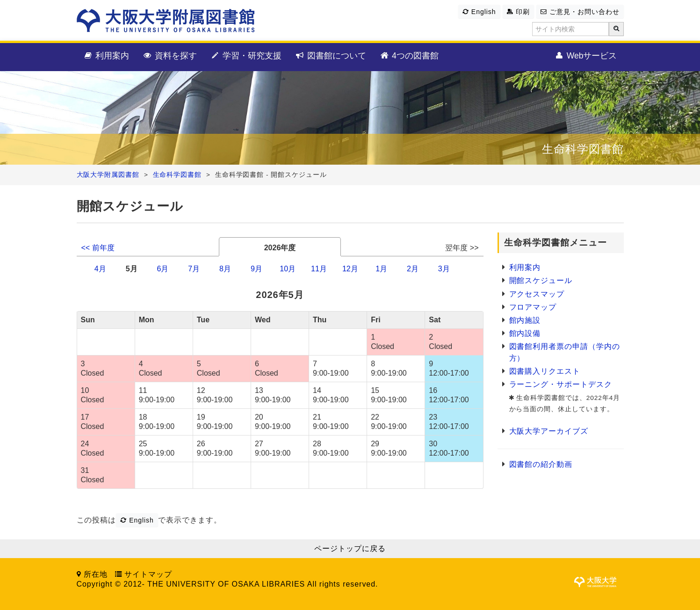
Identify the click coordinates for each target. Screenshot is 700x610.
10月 (288, 269)
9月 (256, 269)
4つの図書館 (409, 56)
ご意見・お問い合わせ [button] (580, 12)
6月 (162, 269)
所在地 (96, 574)
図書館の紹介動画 (541, 464)
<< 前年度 (98, 248)
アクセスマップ (537, 294)
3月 (444, 269)
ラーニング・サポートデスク (561, 384)
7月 (194, 269)
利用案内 (106, 56)
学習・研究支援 (246, 56)
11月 (319, 269)
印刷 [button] (518, 12)
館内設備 (525, 333)
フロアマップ (533, 307)
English (479, 12)
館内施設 (525, 320)
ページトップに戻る (350, 548)
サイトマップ (148, 574)
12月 (350, 269)
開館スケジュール (541, 280)
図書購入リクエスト (545, 371)
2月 (413, 269)
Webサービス (586, 56)
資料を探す (170, 56)
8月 (225, 269)
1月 (381, 269)
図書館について (330, 56)
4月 (100, 269)
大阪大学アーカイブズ (549, 431)
